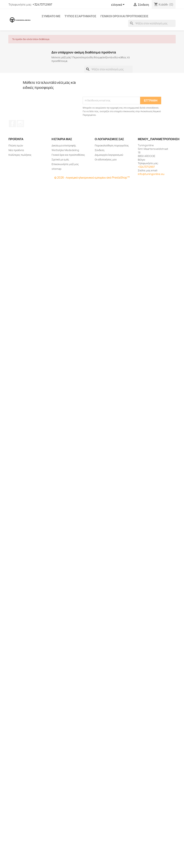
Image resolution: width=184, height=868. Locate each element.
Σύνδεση (100, 150)
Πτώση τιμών (16, 145)
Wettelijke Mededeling (65, 150)
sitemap (57, 169)
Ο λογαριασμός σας (109, 139)
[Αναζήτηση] (152, 23)
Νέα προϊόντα (16, 150)
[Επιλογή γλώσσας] (119, 5)
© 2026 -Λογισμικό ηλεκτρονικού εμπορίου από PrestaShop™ (92, 178)
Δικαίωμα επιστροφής (64, 145)
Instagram (20, 124)
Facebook (12, 124)
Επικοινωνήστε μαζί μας (65, 164)
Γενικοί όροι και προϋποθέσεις (124, 16)
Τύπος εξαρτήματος (80, 16)
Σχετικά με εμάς (60, 159)
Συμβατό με (51, 16)
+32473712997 (42, 4)
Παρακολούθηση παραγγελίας (112, 145)
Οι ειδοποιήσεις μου (106, 159)
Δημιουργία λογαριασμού (109, 155)
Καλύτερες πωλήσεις (20, 155)
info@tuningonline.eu (151, 174)
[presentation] (110, 88)
